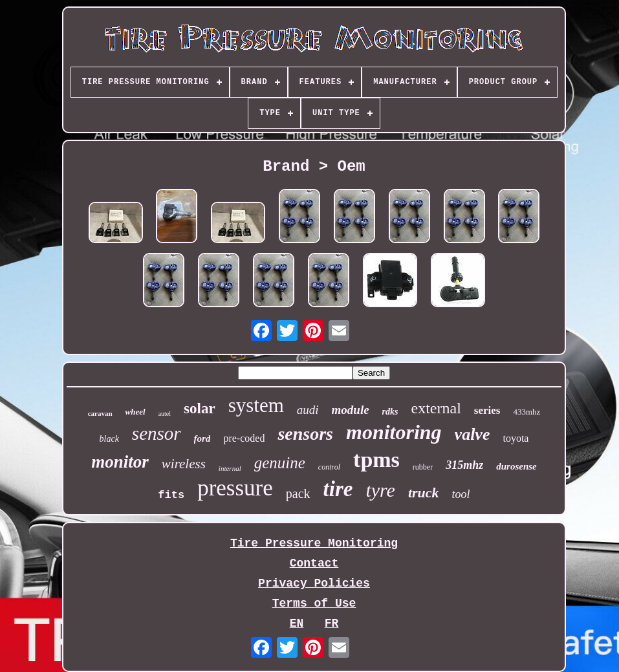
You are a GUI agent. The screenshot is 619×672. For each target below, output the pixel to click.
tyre (380, 490)
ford (202, 439)
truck (424, 493)
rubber (423, 467)
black (109, 439)
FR (332, 623)
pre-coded (244, 438)
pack (298, 493)
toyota (516, 438)
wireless (184, 464)
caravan (100, 413)
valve (472, 434)
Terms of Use (314, 603)
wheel (136, 412)
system (256, 405)
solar (200, 408)
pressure (235, 488)
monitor (120, 462)
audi (308, 410)
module (351, 410)
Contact (314, 563)
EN (297, 623)
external (436, 408)
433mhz (527, 412)
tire (338, 489)
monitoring (394, 432)
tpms (376, 460)
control (329, 467)
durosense (516, 466)
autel (165, 414)
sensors (305, 434)
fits (171, 495)
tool (461, 494)
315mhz (464, 465)
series (487, 410)
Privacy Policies (314, 583)
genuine (280, 463)
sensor (157, 433)
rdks (390, 412)
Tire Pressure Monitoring (314, 543)
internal (230, 468)
